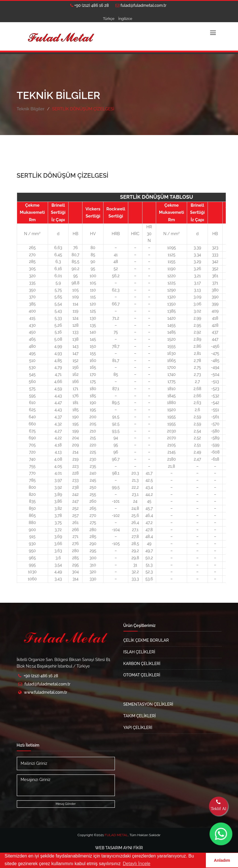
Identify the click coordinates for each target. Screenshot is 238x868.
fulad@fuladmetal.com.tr (141, 5)
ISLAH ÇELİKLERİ (139, 652)
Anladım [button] (222, 860)
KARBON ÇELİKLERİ (142, 664)
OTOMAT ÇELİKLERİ (142, 675)
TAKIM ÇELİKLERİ (140, 716)
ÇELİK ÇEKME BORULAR (146, 640)
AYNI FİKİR (119, 848)
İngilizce (125, 19)
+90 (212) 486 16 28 (90, 5)
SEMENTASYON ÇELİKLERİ (148, 704)
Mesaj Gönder (66, 804)
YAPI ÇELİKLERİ (138, 728)
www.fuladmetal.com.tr (45, 692)
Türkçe (109, 19)
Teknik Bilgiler (31, 109)
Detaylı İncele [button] (137, 864)
